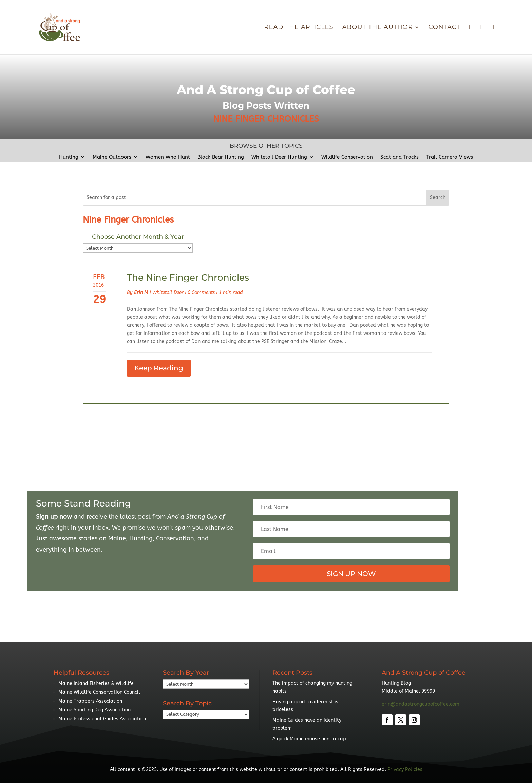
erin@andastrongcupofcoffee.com (421, 704)
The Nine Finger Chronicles (188, 278)
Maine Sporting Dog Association (94, 710)
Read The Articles (299, 28)
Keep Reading (159, 368)
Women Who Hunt (168, 157)
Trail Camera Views (450, 157)
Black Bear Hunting (221, 157)
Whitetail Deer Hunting (279, 157)
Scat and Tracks (400, 157)
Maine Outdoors (112, 157)
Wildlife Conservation (347, 157)
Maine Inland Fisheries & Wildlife (96, 683)
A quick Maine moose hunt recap (309, 739)
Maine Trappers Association (90, 701)
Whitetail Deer (168, 293)
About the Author (378, 28)
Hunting (69, 157)
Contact (444, 28)
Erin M (141, 293)
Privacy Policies (405, 770)
